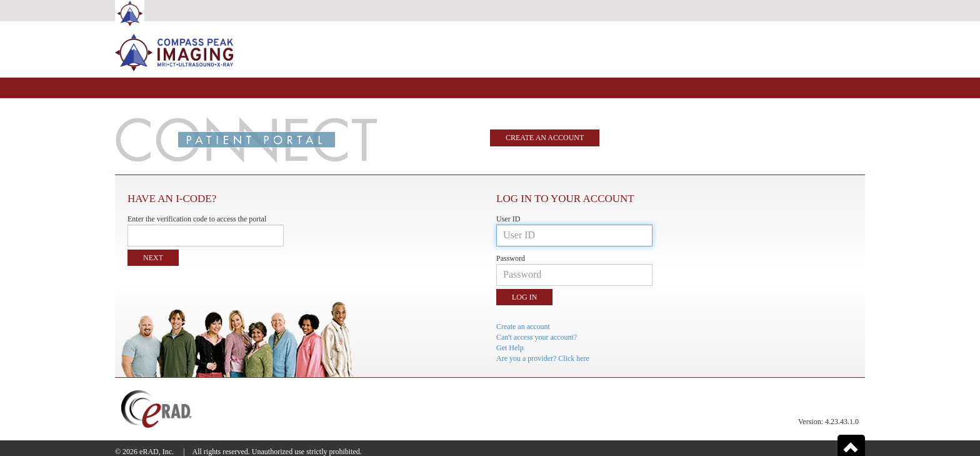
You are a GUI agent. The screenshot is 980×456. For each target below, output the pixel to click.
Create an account (545, 138)
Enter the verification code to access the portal (197, 219)
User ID (508, 219)
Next (153, 258)
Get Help (510, 348)
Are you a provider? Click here (543, 358)
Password (511, 258)
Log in (524, 297)
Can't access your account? (537, 337)
